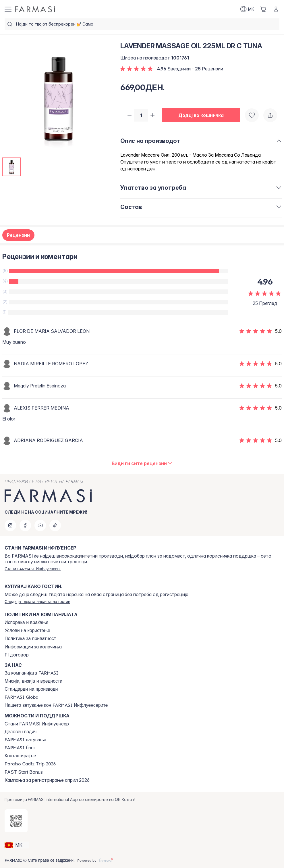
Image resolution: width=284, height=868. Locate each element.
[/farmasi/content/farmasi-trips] (26, 740)
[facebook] (25, 525)
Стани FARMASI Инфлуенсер (37, 724)
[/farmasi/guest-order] (37, 602)
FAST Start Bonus (24, 772)
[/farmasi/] (35, 9)
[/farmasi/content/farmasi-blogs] (20, 748)
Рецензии (18, 236)
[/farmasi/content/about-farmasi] (31, 673)
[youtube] (40, 525)
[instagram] (10, 525)
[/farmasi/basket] (263, 9)
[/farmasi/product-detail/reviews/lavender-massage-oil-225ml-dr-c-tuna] (142, 464)
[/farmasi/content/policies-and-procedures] (30, 639)
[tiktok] (55, 525)
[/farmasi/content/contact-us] (20, 756)
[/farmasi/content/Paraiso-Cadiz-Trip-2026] (30, 764)
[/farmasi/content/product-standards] (31, 689)
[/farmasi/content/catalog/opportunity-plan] (21, 732)
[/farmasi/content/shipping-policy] (27, 623)
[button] (203, 116)
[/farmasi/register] (33, 569)
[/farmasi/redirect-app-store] (16, 821)
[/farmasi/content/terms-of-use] (27, 631)
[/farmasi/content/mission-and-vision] (33, 681)
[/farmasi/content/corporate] (22, 697)
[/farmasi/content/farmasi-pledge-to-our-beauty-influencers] (56, 705)
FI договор (17, 655)
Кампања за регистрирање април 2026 (47, 780)
